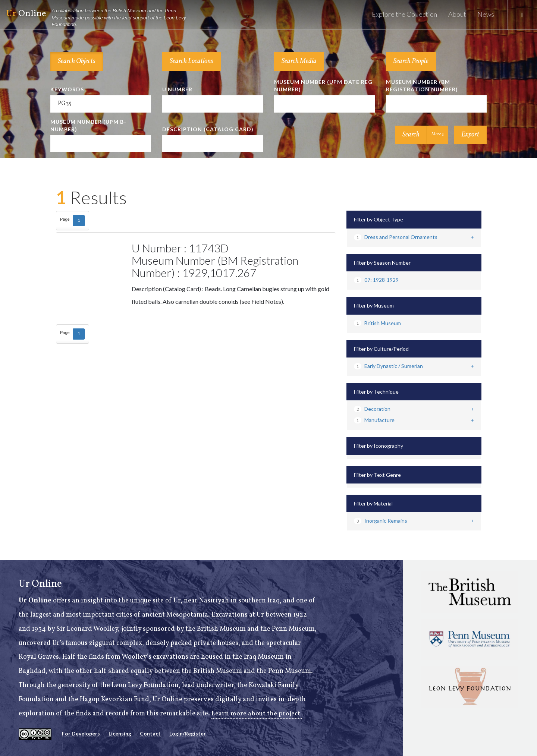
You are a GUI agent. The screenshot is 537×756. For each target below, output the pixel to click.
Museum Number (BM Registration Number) (422, 86)
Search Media (299, 61)
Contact (150, 733)
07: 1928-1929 (376, 280)
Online (99, 18)
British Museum (377, 323)
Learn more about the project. (257, 714)
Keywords (67, 89)
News (486, 14)
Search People (411, 61)
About (457, 14)
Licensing (120, 733)
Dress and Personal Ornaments (396, 237)
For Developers (81, 733)
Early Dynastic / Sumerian (388, 366)
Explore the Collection (404, 14)
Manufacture (374, 420)
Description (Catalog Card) (208, 129)
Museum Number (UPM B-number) (88, 125)
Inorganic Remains (381, 521)
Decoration (372, 409)
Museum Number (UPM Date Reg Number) (323, 86)
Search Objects (77, 61)
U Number (177, 89)
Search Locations (191, 61)
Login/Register (188, 733)
